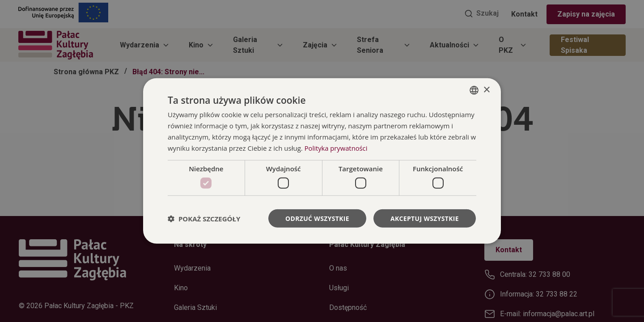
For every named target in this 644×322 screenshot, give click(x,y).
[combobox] (474, 90)
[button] (204, 218)
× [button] (486, 90)
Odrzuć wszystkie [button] (317, 218)
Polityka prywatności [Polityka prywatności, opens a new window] (337, 148)
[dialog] (322, 161)
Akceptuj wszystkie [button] (424, 218)
